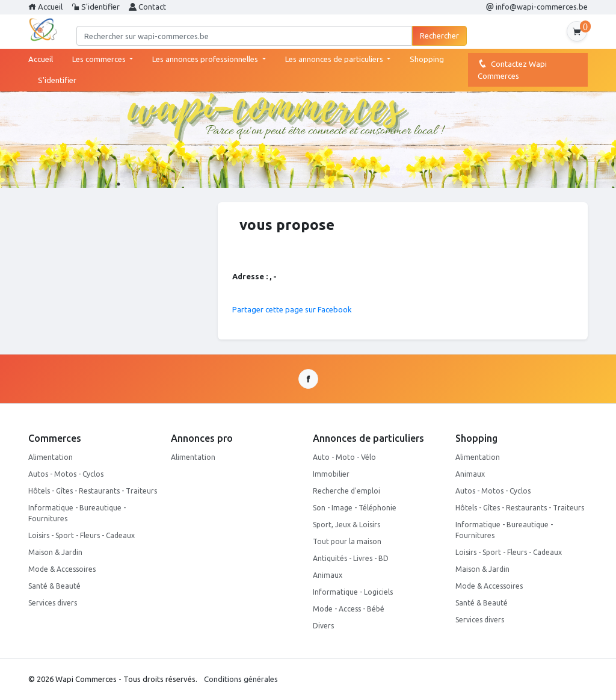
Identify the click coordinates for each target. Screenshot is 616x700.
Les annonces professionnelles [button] (206, 59)
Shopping (427, 59)
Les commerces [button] (100, 59)
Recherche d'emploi (346, 491)
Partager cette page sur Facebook (292, 309)
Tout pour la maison (347, 541)
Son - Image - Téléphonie (355, 508)
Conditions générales (241, 679)
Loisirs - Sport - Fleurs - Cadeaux (82, 535)
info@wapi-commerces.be (537, 7)
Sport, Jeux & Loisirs (346, 525)
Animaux (328, 575)
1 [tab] (119, 184)
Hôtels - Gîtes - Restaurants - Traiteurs (93, 491)
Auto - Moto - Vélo (344, 457)
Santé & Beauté (54, 586)
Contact (147, 7)
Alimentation (51, 457)
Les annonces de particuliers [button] (335, 59)
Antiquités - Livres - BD (351, 558)
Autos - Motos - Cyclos (66, 474)
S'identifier (96, 7)
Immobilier (331, 474)
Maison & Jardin (55, 552)
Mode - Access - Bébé (349, 609)
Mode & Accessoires (62, 569)
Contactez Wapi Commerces (512, 69)
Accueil (45, 7)
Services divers (53, 603)
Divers (323, 626)
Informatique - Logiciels (353, 592)
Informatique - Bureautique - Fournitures (77, 513)
